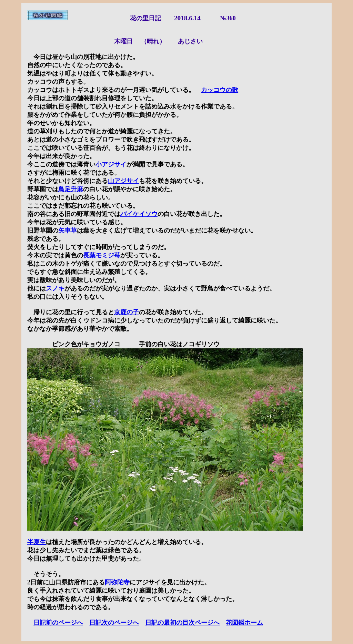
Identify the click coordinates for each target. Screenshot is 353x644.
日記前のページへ (58, 623)
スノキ (55, 288)
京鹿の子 (127, 312)
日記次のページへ (114, 623)
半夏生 (37, 542)
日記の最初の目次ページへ (182, 623)
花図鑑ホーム (244, 623)
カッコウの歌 (220, 90)
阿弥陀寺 (117, 582)
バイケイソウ (139, 214)
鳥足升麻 (71, 189)
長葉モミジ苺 (102, 255)
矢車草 (68, 231)
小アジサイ (111, 164)
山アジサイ (123, 181)
